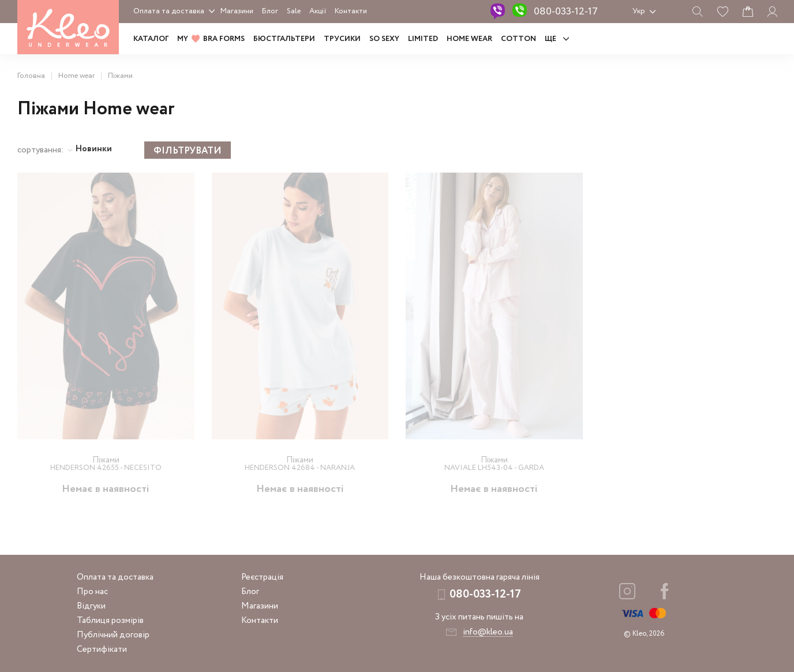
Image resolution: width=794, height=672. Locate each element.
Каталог (151, 39)
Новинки (94, 149)
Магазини (237, 11)
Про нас (92, 592)
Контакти (351, 11)
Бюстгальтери (284, 39)
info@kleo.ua (488, 632)
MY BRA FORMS (211, 39)
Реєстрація (262, 577)
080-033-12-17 (566, 12)
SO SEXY (384, 39)
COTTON (518, 39)
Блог (270, 11)
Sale (294, 11)
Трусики (342, 39)
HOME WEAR (469, 39)
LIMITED (423, 39)
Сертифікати (102, 649)
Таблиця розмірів (110, 621)
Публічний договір (113, 635)
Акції (318, 11)
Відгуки (91, 606)
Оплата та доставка (169, 11)
